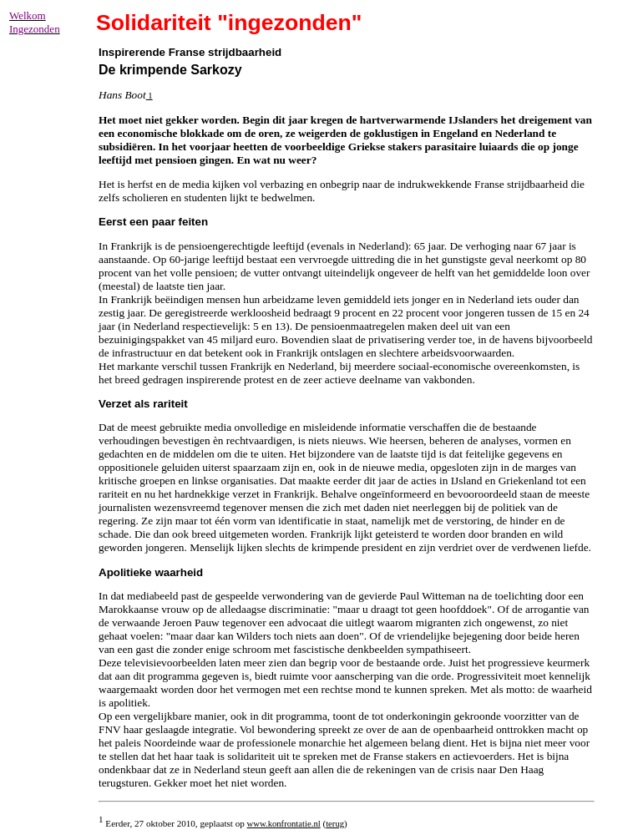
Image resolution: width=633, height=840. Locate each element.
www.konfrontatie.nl (284, 824)
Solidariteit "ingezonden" (229, 23)
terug (335, 824)
